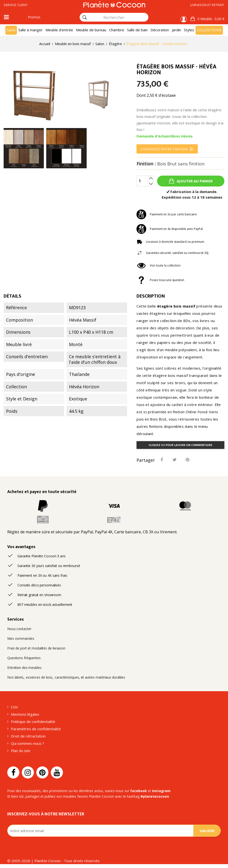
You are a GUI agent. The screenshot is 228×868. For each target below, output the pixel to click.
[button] (207, 19)
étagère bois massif (176, 306)
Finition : (171, 164)
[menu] (167, 149)
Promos (34, 17)
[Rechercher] (85, 17)
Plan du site (21, 751)
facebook (139, 791)
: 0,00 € (210, 19)
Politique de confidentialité (33, 722)
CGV (14, 707)
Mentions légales (25, 714)
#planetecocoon (155, 796)
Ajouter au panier (194, 181)
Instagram (161, 791)
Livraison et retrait (207, 5)
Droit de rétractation (28, 736)
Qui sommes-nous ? (27, 743)
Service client (16, 5)
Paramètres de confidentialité (36, 729)
